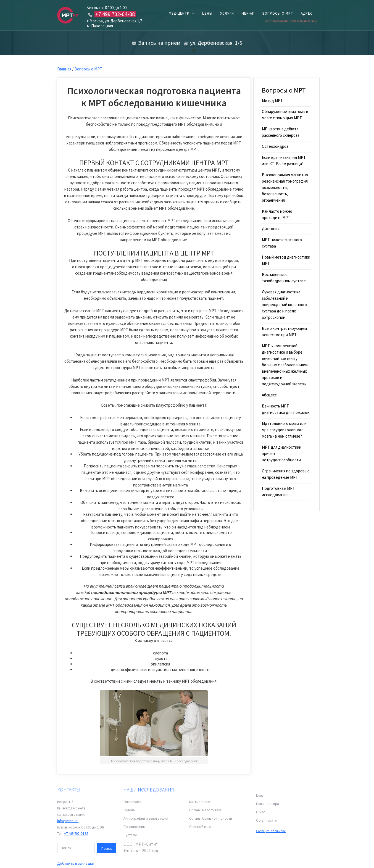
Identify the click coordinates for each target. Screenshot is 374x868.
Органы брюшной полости (211, 818)
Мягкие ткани (200, 802)
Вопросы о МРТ (88, 69)
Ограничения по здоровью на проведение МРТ (286, 474)
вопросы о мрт (278, 13)
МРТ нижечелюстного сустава (282, 243)
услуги (227, 13)
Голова (129, 810)
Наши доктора (268, 804)
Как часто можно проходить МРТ (277, 214)
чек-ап (248, 13)
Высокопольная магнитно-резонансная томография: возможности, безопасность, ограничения (286, 187)
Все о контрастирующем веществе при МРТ (284, 332)
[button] (182, 13)
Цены (260, 795)
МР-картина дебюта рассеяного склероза (281, 132)
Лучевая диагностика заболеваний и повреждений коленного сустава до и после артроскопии (284, 305)
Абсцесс (269, 395)
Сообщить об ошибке (271, 831)
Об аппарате (266, 820)
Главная (64, 69)
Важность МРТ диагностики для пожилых (286, 409)
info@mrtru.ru (68, 821)
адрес (307, 13)
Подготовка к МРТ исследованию (278, 491)
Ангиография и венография (146, 818)
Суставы (130, 835)
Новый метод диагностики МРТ (286, 260)
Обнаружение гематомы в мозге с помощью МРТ (285, 115)
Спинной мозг (200, 827)
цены (207, 13)
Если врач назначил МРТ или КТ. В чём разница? (284, 161)
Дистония (271, 229)
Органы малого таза (205, 810)
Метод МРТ (272, 100)
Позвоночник (134, 827)
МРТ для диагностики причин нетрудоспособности (282, 453)
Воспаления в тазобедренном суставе (284, 278)
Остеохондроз (275, 146)
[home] (68, 15)
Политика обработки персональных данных (290, 21)
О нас (260, 812)
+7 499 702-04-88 (76, 834)
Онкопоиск (132, 802)
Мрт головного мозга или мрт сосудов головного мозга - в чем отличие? (284, 430)
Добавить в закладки (76, 863)
